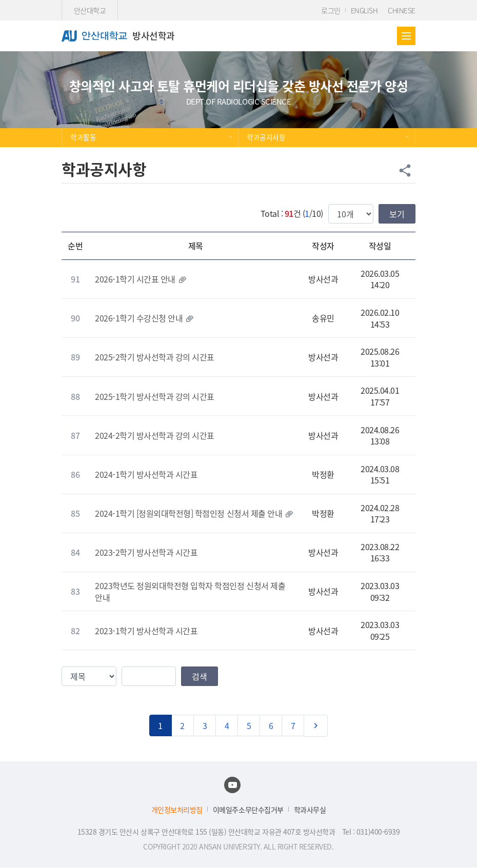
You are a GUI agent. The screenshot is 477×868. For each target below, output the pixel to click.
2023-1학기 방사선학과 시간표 (146, 631)
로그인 (331, 10)
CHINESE (402, 10)
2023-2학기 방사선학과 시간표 (146, 552)
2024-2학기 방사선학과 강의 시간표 (155, 435)
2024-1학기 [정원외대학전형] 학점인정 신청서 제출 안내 (188, 513)
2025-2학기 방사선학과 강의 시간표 (155, 357)
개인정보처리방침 (177, 810)
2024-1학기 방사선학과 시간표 (146, 474)
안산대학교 (90, 10)
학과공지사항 (266, 137)
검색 (200, 676)
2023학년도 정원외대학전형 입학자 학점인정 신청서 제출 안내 (190, 591)
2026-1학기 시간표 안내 (135, 279)
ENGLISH (364, 10)
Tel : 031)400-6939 (371, 832)
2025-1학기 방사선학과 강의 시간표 (155, 396)
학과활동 (83, 137)
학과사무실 (310, 810)
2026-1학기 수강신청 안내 (139, 318)
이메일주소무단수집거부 (248, 810)
